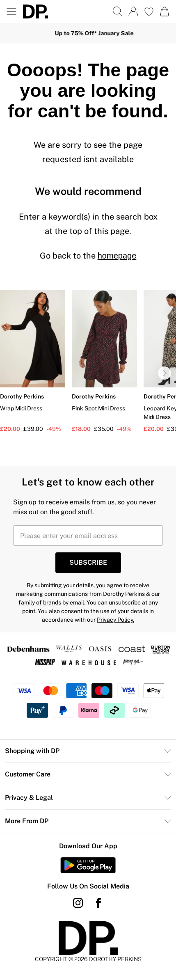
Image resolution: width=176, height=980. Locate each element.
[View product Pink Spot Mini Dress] (104, 362)
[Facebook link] (98, 903)
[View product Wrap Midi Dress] (33, 362)
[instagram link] (78, 903)
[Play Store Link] (88, 865)
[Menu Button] (11, 11)
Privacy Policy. (115, 620)
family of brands (40, 602)
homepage (117, 256)
